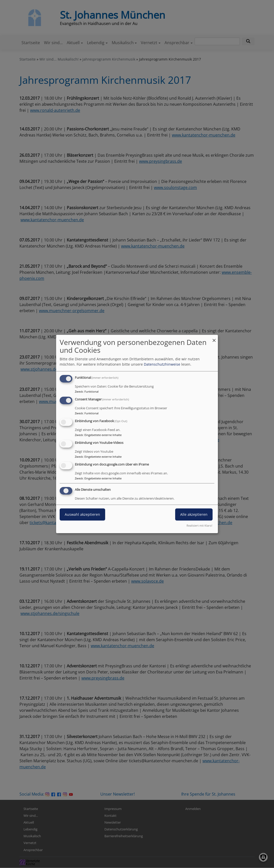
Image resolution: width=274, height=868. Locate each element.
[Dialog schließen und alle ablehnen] (214, 338)
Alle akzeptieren (194, 514)
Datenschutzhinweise (162, 364)
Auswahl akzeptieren (82, 514)
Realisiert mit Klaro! (199, 525)
